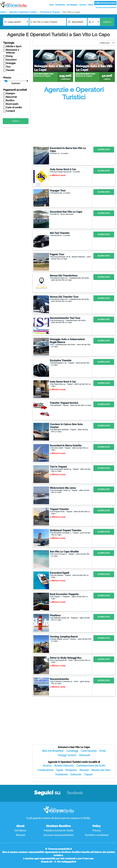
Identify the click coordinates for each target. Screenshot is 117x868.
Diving (9, 56)
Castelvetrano (46, 770)
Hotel (103, 751)
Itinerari (20, 835)
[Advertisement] (74, 123)
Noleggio (11, 63)
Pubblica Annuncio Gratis (58, 831)
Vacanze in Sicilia (13, 5)
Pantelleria (61, 774)
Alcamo (47, 766)
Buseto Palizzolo (64, 766)
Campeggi (72, 751)
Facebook (75, 794)
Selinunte (76, 774)
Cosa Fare (83, 5)
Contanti (10, 111)
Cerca (107, 22)
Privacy (97, 831)
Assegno (11, 93)
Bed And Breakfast (53, 751)
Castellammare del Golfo (91, 766)
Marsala (84, 770)
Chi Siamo (20, 831)
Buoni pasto (12, 104)
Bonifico (10, 100)
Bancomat (11, 97)
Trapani (88, 774)
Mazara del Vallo (101, 770)
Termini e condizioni (97, 835)
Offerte (91, 5)
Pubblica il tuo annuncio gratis (105, 3)
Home (52, 5)
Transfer (10, 70)
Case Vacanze (89, 751)
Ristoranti (85, 755)
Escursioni (11, 60)
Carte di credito (14, 107)
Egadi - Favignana (67, 770)
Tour (8, 67)
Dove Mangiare (72, 5)
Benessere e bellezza (13, 51)
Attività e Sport (14, 46)
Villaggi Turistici (67, 755)
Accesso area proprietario (106, 7)
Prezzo (16, 80)
